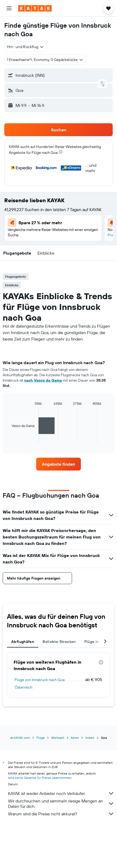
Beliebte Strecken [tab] (59, 642)
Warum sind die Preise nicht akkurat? (61, 814)
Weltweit (58, 738)
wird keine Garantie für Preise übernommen (40, 778)
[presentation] (61, 152)
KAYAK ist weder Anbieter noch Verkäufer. (61, 793)
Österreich (24, 687)
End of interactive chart (9, 439)
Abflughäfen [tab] (23, 642)
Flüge (41, 738)
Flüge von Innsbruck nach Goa (40, 680)
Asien (75, 738)
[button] (9, 8)
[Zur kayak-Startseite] (35, 8)
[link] (59, 464)
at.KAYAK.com (20, 738)
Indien (90, 738)
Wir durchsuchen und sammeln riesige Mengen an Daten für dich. (61, 804)
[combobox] (26, 47)
